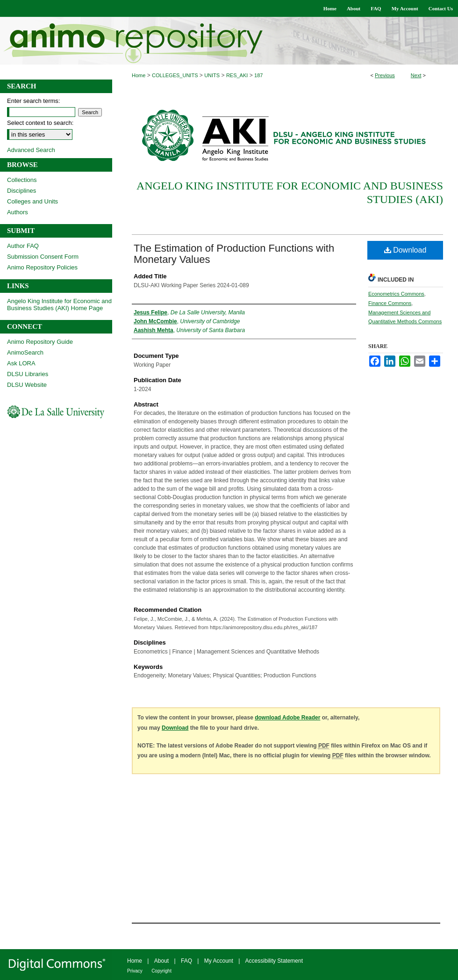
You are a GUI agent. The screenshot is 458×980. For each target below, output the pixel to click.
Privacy (135, 971)
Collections (22, 180)
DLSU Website (27, 385)
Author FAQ (23, 246)
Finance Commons (390, 303)
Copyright (161, 971)
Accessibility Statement (274, 961)
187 (258, 75)
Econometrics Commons (396, 294)
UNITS (212, 75)
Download (405, 250)
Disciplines (21, 191)
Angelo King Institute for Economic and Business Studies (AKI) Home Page (59, 305)
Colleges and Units (32, 201)
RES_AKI (237, 75)
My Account (219, 961)
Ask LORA (21, 363)
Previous (385, 75)
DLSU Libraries (28, 374)
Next (416, 75)
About (161, 961)
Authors (18, 212)
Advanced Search (31, 150)
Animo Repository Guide (40, 342)
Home (139, 75)
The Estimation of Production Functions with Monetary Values (234, 254)
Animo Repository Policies (42, 267)
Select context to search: (40, 123)
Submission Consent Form (43, 257)
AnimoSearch (25, 352)
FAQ (186, 961)
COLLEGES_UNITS (175, 75)
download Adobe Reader (287, 718)
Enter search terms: (33, 101)
